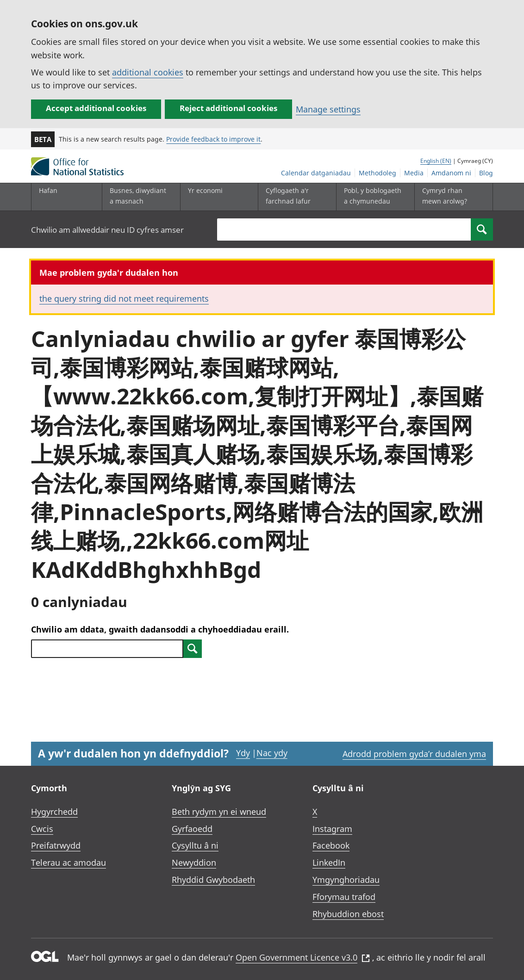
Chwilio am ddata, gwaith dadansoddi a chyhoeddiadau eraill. (160, 629)
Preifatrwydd (56, 845)
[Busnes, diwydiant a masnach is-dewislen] (139, 197)
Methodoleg (377, 173)
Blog (486, 173)
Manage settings (328, 109)
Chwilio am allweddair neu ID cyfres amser (107, 230)
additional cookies (148, 72)
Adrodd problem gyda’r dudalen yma (414, 754)
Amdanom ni (451, 173)
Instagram (332, 829)
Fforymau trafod (344, 897)
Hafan (48, 190)
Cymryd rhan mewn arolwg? (445, 195)
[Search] (482, 229)
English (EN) (436, 161)
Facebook (331, 845)
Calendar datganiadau (316, 173)
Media (414, 173)
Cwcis (42, 829)
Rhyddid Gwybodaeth (213, 880)
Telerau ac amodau (69, 862)
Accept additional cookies (96, 108)
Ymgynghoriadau (346, 880)
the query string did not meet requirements (124, 298)
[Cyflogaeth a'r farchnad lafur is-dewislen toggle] (295, 197)
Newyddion (194, 862)
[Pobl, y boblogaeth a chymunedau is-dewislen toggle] (373, 197)
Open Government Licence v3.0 (303, 957)
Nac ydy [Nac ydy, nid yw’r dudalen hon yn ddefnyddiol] (272, 753)
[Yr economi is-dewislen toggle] (217, 197)
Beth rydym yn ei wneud (219, 812)
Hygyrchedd (54, 812)
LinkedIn (329, 862)
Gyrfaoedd (192, 829)
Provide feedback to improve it (213, 139)
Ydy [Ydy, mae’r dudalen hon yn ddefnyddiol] (243, 753)
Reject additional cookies (228, 108)
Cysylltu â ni (195, 845)
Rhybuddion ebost (348, 914)
